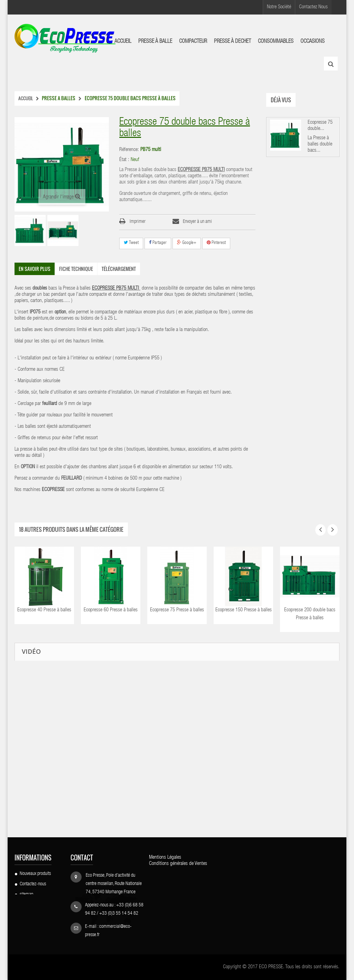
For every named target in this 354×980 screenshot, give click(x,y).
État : (124, 160)
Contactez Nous (313, 7)
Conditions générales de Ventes (178, 864)
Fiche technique (76, 269)
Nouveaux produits (35, 874)
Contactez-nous (33, 884)
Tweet (131, 243)
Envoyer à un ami (197, 222)
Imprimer (138, 222)
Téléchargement (119, 269)
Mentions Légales (165, 857)
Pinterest (216, 243)
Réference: (129, 150)
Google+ (187, 243)
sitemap (26, 895)
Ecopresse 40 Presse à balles (44, 610)
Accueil (26, 98)
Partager (158, 243)
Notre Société (279, 7)
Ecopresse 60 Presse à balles (111, 610)
